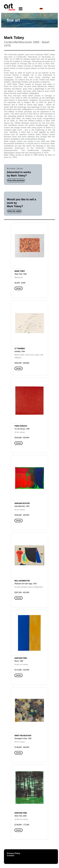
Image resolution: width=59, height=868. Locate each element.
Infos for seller (14, 211)
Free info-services (16, 180)
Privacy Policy (13, 853)
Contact (11, 855)
